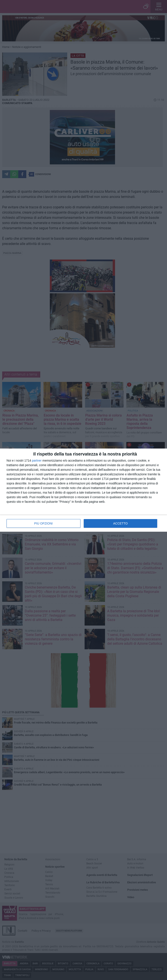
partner (37, 460)
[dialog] (83, 490)
